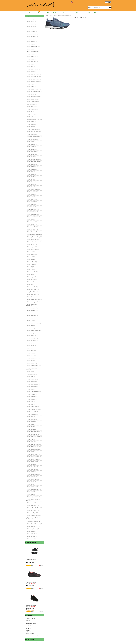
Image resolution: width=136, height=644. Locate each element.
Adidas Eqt (30, 112)
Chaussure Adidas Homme (33, 137)
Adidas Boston (31, 452)
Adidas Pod (30, 417)
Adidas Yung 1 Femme (32, 479)
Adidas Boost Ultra (32, 62)
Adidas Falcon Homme (32, 249)
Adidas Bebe (30, 325)
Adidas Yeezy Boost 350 (33, 77)
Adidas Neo (30, 197)
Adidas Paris (30, 127)
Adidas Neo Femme (32, 505)
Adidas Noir (30, 328)
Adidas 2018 (30, 333)
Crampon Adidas (31, 104)
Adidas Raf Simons (32, 192)
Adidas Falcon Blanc (32, 382)
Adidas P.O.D (30, 356)
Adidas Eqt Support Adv (33, 302)
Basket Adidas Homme (32, 99)
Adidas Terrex (30, 94)
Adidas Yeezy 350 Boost (33, 74)
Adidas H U (30, 282)
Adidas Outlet (30, 84)
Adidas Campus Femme (33, 366)
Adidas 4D (30, 372)
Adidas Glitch (30, 117)
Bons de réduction (30, 633)
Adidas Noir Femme (32, 510)
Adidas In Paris (31, 142)
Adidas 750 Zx (31, 343)
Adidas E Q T (30, 114)
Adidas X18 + (30, 442)
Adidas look (30, 402)
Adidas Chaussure (31, 57)
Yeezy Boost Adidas (32, 292)
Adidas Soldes (31, 174)
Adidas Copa (30, 494)
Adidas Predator (31, 124)
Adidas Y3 (30, 267)
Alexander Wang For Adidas (34, 234)
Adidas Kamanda (31, 492)
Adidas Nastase (31, 254)
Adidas (51, 15)
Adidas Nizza (30, 404)
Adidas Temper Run (32, 531)
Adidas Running (31, 169)
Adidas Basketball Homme (33, 457)
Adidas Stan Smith (52, 13)
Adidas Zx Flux (31, 157)
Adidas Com (30, 377)
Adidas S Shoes (31, 262)
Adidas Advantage (31, 338)
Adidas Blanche (31, 244)
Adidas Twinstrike (31, 536)
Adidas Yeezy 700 (31, 272)
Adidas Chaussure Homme (33, 331)
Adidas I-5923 (30, 177)
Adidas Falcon (31, 21)
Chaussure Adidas (31, 34)
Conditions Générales (31, 623)
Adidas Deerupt (31, 54)
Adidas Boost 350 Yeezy (33, 132)
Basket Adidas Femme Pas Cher (33, 500)
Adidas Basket (31, 184)
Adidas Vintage (31, 482)
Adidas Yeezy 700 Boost (33, 444)
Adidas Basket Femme (32, 239)
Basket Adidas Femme (32, 52)
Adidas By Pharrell (32, 315)
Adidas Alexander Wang (33, 232)
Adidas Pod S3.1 (31, 419)
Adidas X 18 (30, 439)
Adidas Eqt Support (32, 467)
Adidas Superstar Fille (32, 434)
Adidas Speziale (31, 429)
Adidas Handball (31, 399)
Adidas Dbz (30, 361)
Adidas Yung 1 (31, 44)
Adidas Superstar (66, 13)
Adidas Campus (31, 134)
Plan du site (28, 628)
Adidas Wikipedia (31, 534)
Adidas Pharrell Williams (33, 89)
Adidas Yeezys (31, 27)
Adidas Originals (31, 247)
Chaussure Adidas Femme (33, 119)
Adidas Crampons (31, 308)
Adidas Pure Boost (32, 487)
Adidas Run (30, 172)
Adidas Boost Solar (58, 15)
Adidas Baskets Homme (33, 454)
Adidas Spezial (31, 427)
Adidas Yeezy (38, 13)
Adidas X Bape (31, 503)
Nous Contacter (29, 626)
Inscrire (91, 2)
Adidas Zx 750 (31, 336)
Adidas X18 (30, 320)
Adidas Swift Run (31, 318)
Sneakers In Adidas (32, 212)
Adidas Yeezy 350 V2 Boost (34, 323)
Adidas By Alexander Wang (34, 237)
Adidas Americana (31, 167)
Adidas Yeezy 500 (31, 287)
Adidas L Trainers (31, 313)
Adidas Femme (31, 39)
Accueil (28, 13)
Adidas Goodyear (31, 394)
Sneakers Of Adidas (32, 209)
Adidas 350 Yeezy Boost (33, 79)
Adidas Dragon (31, 277)
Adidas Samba (31, 72)
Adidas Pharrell (31, 274)
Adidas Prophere (31, 164)
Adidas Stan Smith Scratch (33, 432)
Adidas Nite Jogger (32, 139)
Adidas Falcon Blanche (33, 384)
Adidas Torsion (31, 264)
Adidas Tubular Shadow (33, 217)
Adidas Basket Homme (33, 459)
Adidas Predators (31, 144)
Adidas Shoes (30, 259)
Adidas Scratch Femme (33, 474)
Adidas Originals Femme (33, 409)
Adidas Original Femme (33, 407)
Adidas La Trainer (31, 310)
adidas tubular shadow (34, 552)
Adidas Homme (31, 122)
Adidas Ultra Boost (32, 59)
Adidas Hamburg (31, 397)
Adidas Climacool (31, 297)
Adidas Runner (31, 204)
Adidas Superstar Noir (32, 526)
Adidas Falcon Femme (32, 69)
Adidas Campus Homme (33, 489)
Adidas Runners (31, 422)
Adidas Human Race (32, 214)
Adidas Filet (30, 389)
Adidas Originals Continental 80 (33, 518)
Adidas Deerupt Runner (33, 189)
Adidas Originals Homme (33, 515)
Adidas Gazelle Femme (33, 102)
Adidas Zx (30, 484)
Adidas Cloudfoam (31, 341)
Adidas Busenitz (31, 464)
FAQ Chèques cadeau (31, 631)
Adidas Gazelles (31, 32)
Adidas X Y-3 (30, 269)
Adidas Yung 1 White (32, 529)
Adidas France (31, 346)
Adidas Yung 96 (31, 154)
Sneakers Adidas (31, 207)
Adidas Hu (30, 284)
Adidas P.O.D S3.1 (32, 412)
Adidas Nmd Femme (32, 469)
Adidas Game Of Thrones (33, 392)
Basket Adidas (31, 49)
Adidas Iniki (30, 257)
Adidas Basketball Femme (33, 242)
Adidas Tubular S (31, 149)
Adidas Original (31, 87)
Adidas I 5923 (30, 194)
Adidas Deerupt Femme (33, 379)
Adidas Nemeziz (31, 353)
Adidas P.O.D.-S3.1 (32, 414)
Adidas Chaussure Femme (33, 299)
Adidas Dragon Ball (32, 152)
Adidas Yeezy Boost (32, 289)
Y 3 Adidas (30, 348)
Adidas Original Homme (33, 497)
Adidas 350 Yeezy (31, 229)
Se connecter (84, 2)
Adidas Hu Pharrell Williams (34, 508)
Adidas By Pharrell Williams (34, 92)
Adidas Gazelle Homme (33, 129)
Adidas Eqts (30, 67)
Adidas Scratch (31, 424)
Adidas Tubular (31, 147)
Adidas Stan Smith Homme (33, 162)
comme (42, 565)
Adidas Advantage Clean (33, 449)
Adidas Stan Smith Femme (33, 97)
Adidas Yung (30, 219)
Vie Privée (28, 621)
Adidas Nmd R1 (31, 199)
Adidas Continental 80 (32, 47)
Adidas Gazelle (31, 29)
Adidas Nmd (79, 13)
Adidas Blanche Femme (33, 462)
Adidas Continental (32, 109)
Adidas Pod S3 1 (92, 13)
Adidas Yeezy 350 (31, 227)
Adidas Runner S (31, 202)
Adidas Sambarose (32, 477)
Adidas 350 (30, 179)
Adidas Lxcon (30, 351)
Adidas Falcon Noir (32, 387)
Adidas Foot (30, 252)
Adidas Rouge (30, 539)
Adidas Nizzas (31, 472)
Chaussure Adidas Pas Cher (34, 521)
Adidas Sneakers (31, 222)
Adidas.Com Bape (31, 513)
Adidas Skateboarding (32, 358)
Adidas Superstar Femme (33, 82)
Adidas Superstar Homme (33, 159)
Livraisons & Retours (30, 618)
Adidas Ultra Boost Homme (34, 437)
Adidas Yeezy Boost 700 (33, 447)
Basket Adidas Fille (32, 363)
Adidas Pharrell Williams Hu (34, 524)
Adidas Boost (30, 187)
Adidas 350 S (30, 182)
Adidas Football (31, 224)
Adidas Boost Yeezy (32, 294)
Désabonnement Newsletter (32, 636)
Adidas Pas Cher (31, 279)
